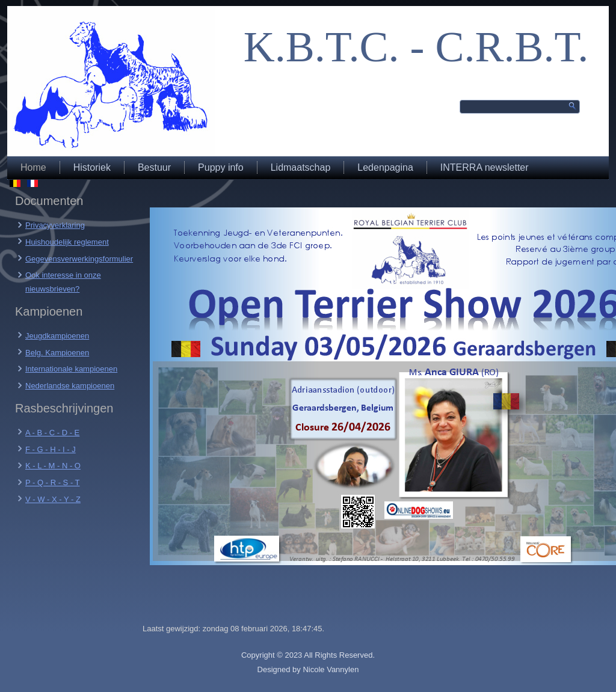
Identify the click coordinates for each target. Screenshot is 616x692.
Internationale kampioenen (71, 369)
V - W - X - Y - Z (53, 499)
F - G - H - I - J (51, 449)
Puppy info (221, 167)
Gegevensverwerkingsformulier (79, 259)
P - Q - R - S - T (53, 482)
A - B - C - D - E (52, 433)
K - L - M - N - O (53, 466)
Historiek (92, 167)
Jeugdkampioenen (57, 336)
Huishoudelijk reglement (67, 242)
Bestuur (154, 167)
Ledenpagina (385, 167)
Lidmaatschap (301, 167)
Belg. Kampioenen (57, 353)
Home (33, 167)
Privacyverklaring (55, 225)
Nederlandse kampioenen (70, 386)
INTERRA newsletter (485, 167)
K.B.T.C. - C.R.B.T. (416, 47)
